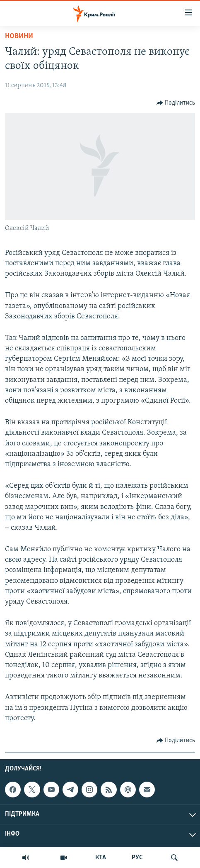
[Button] (176, 103)
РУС (137, 858)
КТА (101, 858)
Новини (19, 36)
